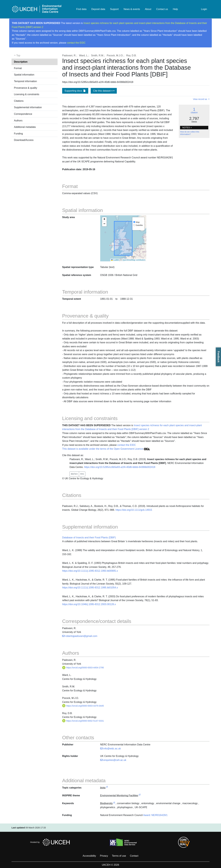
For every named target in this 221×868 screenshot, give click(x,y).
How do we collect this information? (190, 133)
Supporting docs (75, 91)
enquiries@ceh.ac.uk (113, 760)
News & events (132, 9)
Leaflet (115, 260)
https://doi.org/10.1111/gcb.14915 (134, 510)
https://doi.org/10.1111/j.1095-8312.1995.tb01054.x (90, 588)
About (148, 9)
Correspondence (23, 114)
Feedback (218, 357)
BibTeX (74, 474)
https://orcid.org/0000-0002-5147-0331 (83, 721)
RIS (82, 474)
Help (175, 9)
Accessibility (89, 856)
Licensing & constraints (27, 94)
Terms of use (119, 856)
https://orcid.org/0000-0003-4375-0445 (83, 706)
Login (204, 9)
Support (114, 9)
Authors (18, 121)
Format (18, 68)
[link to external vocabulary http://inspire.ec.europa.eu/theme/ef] (140, 796)
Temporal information (25, 81)
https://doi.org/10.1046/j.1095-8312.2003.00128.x (89, 604)
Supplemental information (28, 107)
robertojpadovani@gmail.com (80, 636)
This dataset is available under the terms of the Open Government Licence (106, 449)
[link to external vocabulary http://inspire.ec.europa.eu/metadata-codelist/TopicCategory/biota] (107, 788)
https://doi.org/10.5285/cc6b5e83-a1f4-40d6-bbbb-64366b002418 (120, 467)
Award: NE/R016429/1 (155, 815)
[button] (104, 219)
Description (21, 62)
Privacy (104, 856)
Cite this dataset (104, 91)
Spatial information (24, 75)
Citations (19, 101)
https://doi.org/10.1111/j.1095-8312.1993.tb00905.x (90, 571)
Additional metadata (25, 127)
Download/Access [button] (24, 140)
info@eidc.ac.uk (111, 749)
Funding (18, 134)
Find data (81, 9)
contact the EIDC (76, 43)
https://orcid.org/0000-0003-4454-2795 (83, 668)
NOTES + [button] (187, 128)
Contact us (162, 9)
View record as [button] (200, 99)
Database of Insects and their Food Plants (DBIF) (89, 538)
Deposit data (98, 9)
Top (17, 55)
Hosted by (51, 842)
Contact (134, 856)
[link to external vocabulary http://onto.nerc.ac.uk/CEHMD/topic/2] (114, 803)
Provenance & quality (26, 88)
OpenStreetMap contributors (134, 260)
